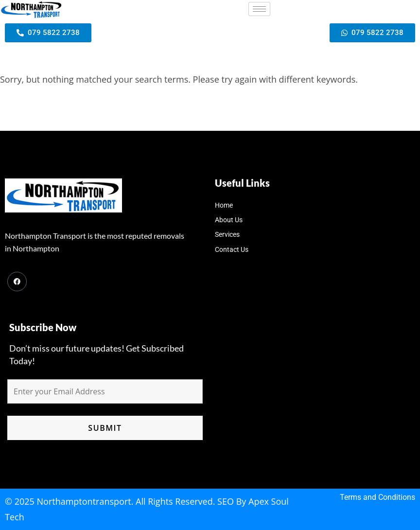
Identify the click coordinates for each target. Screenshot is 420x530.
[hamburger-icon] (259, 9)
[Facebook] (17, 282)
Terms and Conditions (377, 497)
